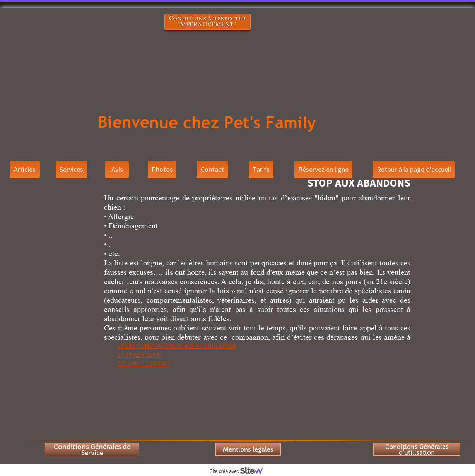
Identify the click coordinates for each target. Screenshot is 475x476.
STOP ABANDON (139, 354)
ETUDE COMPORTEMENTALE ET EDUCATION (177, 346)
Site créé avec (239, 471)
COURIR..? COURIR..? (144, 363)
